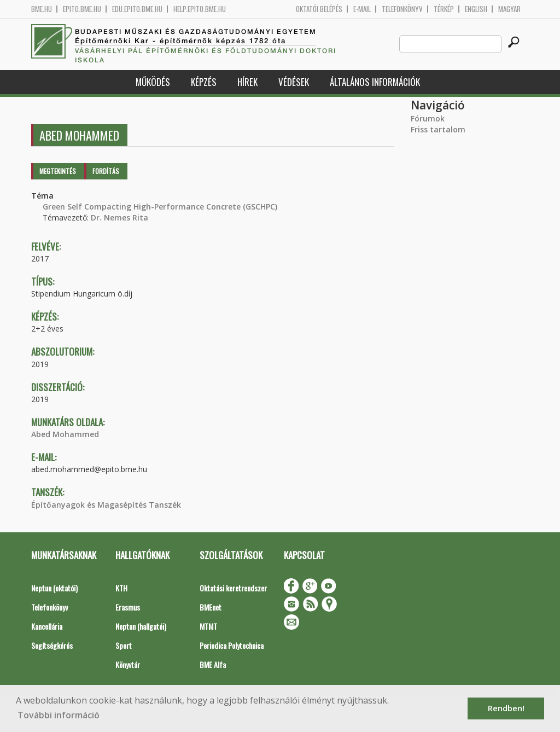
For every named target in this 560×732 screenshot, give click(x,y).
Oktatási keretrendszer (233, 588)
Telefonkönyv (402, 9)
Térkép (444, 9)
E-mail (362, 9)
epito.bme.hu (82, 9)
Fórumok (428, 118)
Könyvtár (128, 664)
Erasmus (128, 607)
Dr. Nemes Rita (119, 217)
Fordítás (106, 171)
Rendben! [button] (506, 708)
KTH (121, 588)
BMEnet (211, 607)
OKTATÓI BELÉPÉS (319, 9)
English (476, 9)
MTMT (208, 626)
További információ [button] (59, 715)
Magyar (509, 9)
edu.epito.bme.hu (137, 9)
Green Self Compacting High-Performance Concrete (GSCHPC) (160, 207)
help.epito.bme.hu (200, 9)
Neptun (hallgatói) (141, 626)
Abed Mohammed (65, 434)
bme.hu (42, 9)
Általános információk (375, 82)
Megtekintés (58, 171)
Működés (153, 82)
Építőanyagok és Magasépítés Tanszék (106, 505)
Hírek (247, 82)
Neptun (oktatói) (54, 588)
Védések (294, 82)
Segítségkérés (52, 645)
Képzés (204, 82)
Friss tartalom (438, 129)
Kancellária (47, 626)
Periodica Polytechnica (232, 645)
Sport (124, 645)
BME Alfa (213, 664)
